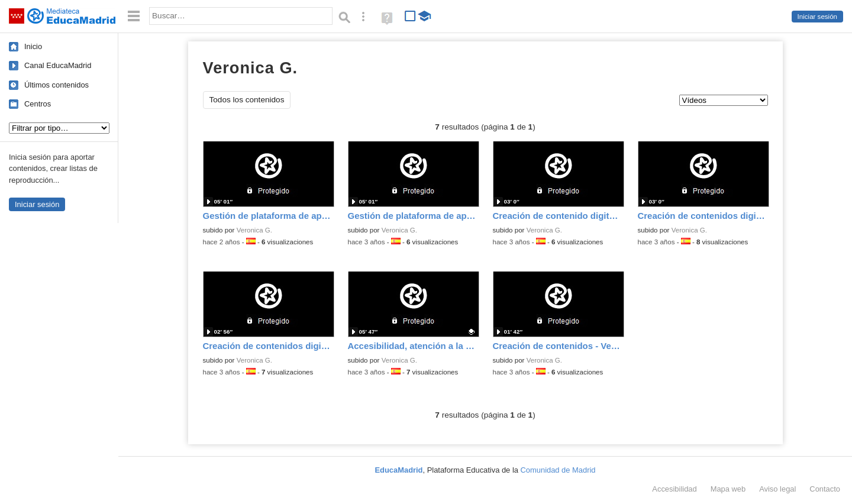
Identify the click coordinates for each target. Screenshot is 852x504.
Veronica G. (254, 230)
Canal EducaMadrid (58, 65)
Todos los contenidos (247, 100)
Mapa (728, 489)
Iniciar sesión (817, 17)
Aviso (777, 489)
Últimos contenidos (57, 85)
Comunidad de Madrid (558, 470)
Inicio (33, 46)
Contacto (825, 489)
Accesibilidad (674, 489)
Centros (38, 104)
